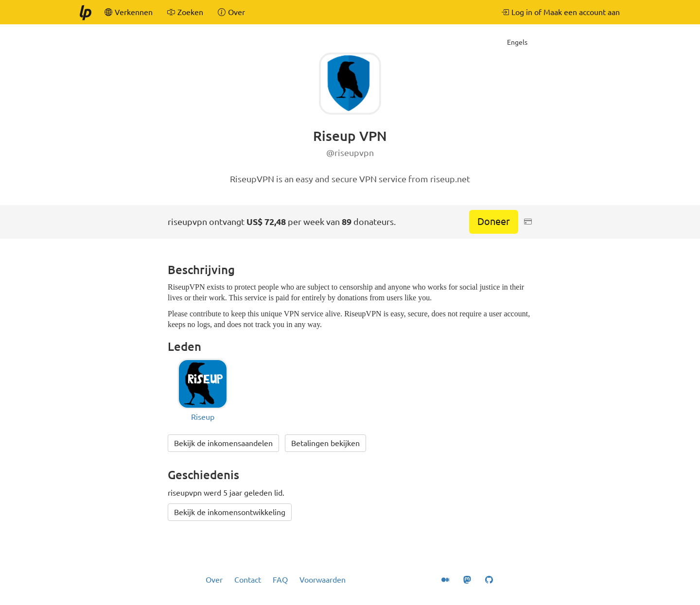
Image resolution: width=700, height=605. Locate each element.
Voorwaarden (323, 580)
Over (214, 580)
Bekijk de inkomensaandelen (223, 443)
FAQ (280, 580)
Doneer (494, 221)
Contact (248, 580)
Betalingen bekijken (325, 443)
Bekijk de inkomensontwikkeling (230, 512)
